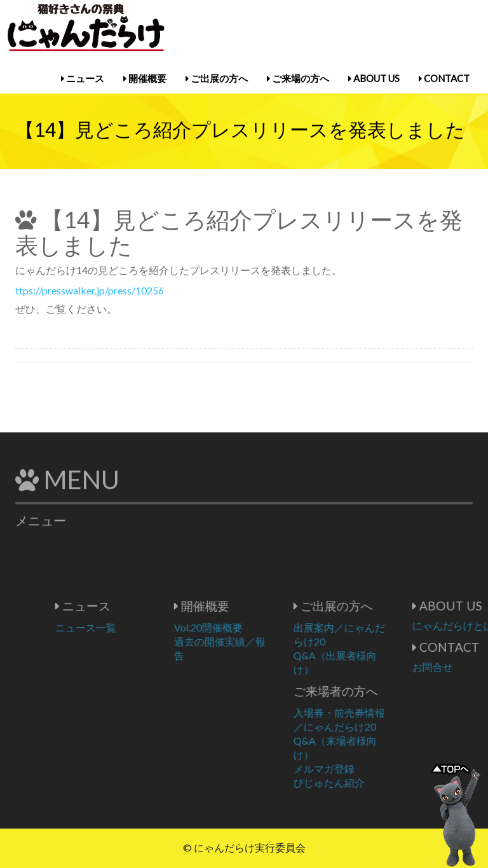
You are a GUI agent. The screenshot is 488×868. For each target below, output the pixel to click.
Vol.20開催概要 (235, 627)
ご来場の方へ (298, 78)
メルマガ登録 (351, 768)
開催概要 (145, 78)
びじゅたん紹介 (356, 782)
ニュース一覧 (112, 627)
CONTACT (444, 78)
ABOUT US (374, 78)
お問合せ (459, 667)
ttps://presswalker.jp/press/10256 (90, 290)
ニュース (83, 78)
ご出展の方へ (217, 78)
